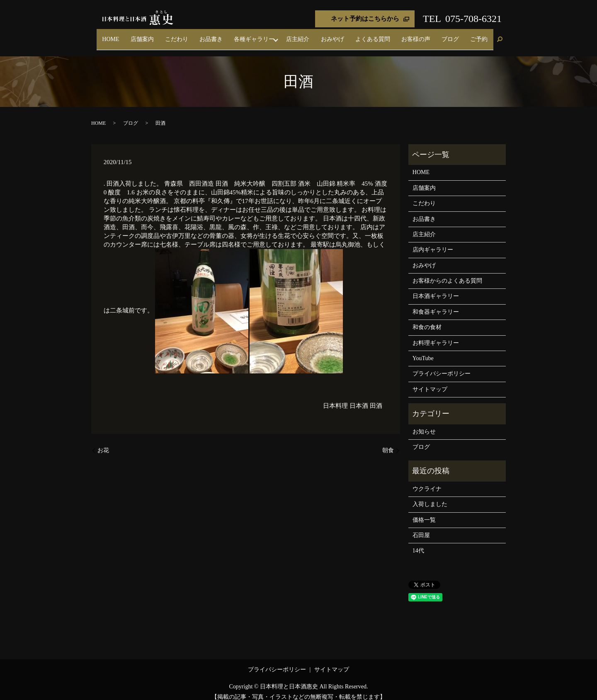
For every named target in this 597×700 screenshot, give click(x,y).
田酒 (376, 398)
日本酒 (359, 398)
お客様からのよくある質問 (447, 273)
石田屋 (421, 527)
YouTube (423, 350)
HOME (186, 35)
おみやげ (367, 35)
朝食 (388, 442)
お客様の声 (435, 35)
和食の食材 (427, 319)
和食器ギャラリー (436, 304)
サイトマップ (430, 381)
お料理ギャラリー (436, 335)
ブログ (462, 35)
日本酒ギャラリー (436, 288)
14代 (418, 543)
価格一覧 (424, 512)
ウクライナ (427, 481)
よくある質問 (400, 35)
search (500, 36)
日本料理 (335, 398)
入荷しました (430, 496)
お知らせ (424, 423)
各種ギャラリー (298, 35)
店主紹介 (341, 35)
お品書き (263, 35)
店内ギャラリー (433, 242)
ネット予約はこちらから (365, 19)
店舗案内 (210, 35)
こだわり (236, 35)
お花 (103, 442)
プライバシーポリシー (442, 366)
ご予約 (483, 35)
